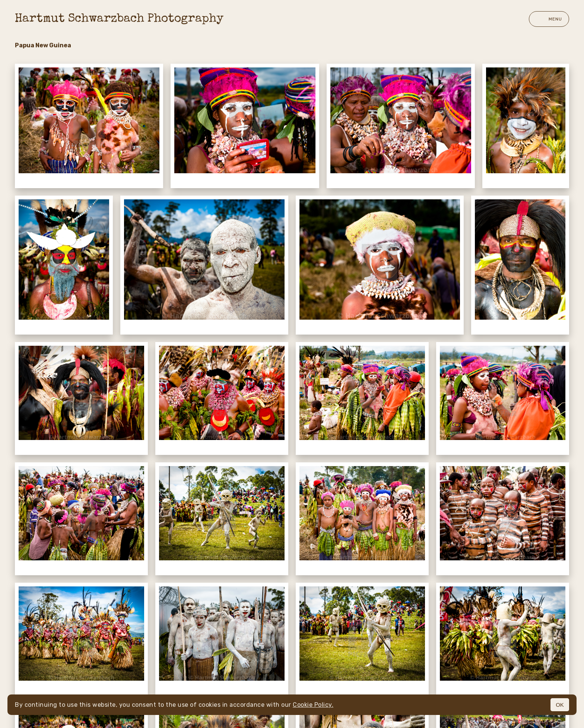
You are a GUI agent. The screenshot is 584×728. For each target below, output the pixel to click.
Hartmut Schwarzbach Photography (119, 19)
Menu (549, 19)
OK (560, 705)
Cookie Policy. (313, 705)
